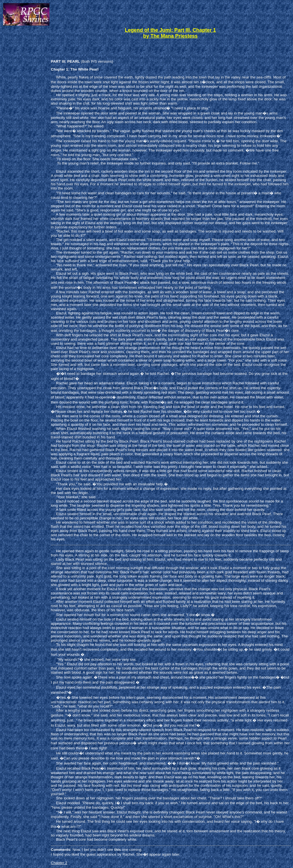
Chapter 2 (59, 863)
